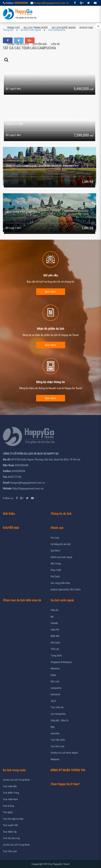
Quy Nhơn (55, 551)
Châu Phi (55, 630)
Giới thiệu (9, 514)
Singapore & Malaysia (61, 662)
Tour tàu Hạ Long (11, 838)
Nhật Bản (55, 636)
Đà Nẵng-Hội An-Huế (61, 544)
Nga (53, 727)
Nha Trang (56, 563)
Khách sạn (86, 28)
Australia (55, 733)
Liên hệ (55, 44)
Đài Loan (55, 681)
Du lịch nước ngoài (64, 28)
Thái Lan (55, 649)
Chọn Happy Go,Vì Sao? (65, 784)
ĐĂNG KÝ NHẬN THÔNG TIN (68, 770)
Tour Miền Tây (10, 832)
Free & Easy (8, 806)
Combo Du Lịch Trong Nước (17, 780)
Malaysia (55, 759)
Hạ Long (55, 538)
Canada (54, 623)
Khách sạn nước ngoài (61, 557)
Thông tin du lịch (18, 44)
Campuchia (56, 688)
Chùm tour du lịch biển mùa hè (22, 600)
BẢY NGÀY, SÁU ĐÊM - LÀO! (20, 73)
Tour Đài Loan (57, 746)
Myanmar (55, 668)
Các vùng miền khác (60, 583)
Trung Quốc (56, 655)
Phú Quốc (55, 576)
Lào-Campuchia (58, 714)
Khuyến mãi (40, 44)
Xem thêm (51, 292)
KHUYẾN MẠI (11, 528)
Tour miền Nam (10, 799)
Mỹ (52, 617)
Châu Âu (55, 610)
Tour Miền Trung (11, 793)
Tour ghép (8, 812)
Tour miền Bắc (10, 786)
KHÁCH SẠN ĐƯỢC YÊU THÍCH (66, 590)
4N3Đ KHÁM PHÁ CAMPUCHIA (23, 212)
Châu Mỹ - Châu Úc (60, 720)
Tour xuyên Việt (10, 825)
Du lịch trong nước (36, 28)
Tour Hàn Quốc (58, 740)
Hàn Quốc (55, 643)
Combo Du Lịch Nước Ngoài (64, 753)
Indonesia (55, 694)
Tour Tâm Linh (10, 851)
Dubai (53, 675)
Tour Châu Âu (57, 707)
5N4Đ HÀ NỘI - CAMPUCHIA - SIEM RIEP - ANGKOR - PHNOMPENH (42, 166)
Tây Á (53, 701)
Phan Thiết (56, 570)
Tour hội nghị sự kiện (13, 819)
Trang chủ (13, 28)
